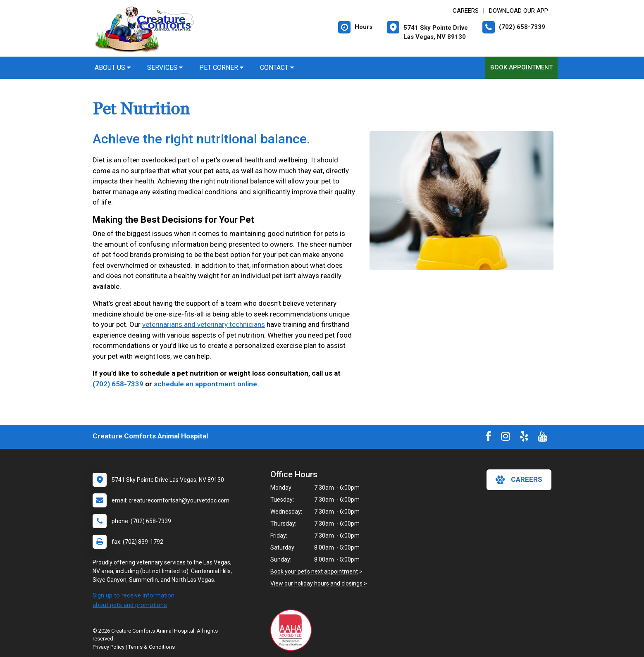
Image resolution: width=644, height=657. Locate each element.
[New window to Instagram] (506, 438)
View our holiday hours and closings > (319, 583)
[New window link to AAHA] (293, 630)
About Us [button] (113, 68)
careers (519, 480)
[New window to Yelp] (524, 438)
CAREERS (466, 11)
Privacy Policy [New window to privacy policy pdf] (109, 647)
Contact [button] (277, 68)
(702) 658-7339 (118, 384)
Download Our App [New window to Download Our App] (519, 11)
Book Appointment (521, 67)
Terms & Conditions (151, 647)
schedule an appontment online (205, 384)
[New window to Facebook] (488, 438)
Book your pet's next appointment (314, 571)
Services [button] (165, 68)
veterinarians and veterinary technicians (204, 324)
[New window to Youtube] (543, 438)
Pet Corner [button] (221, 68)
